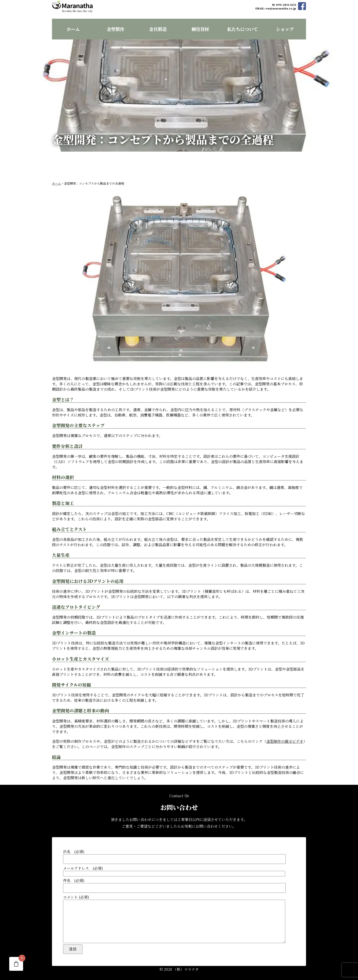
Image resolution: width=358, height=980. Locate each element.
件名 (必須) (179, 876)
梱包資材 (200, 29)
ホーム (73, 29)
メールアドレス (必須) (179, 862)
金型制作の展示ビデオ (285, 732)
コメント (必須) (179, 914)
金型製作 (115, 29)
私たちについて (242, 29)
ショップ (285, 29)
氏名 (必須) (179, 847)
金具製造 (158, 29)
